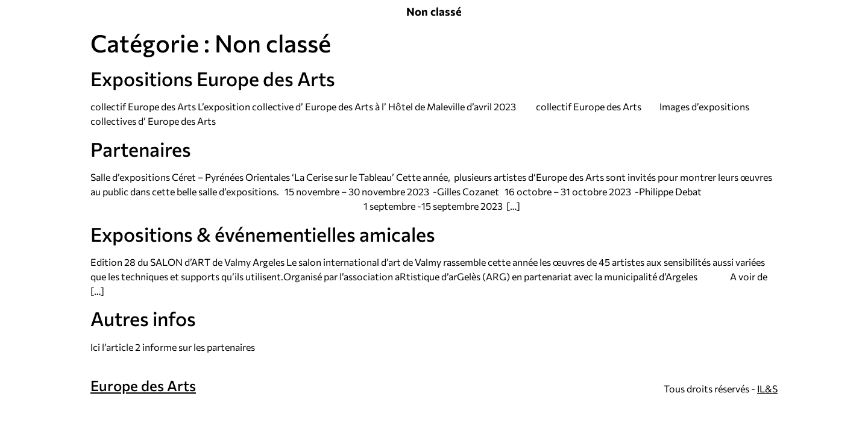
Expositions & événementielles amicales (263, 234)
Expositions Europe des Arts (213, 78)
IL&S (767, 388)
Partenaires (141, 149)
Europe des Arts (143, 385)
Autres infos (143, 318)
